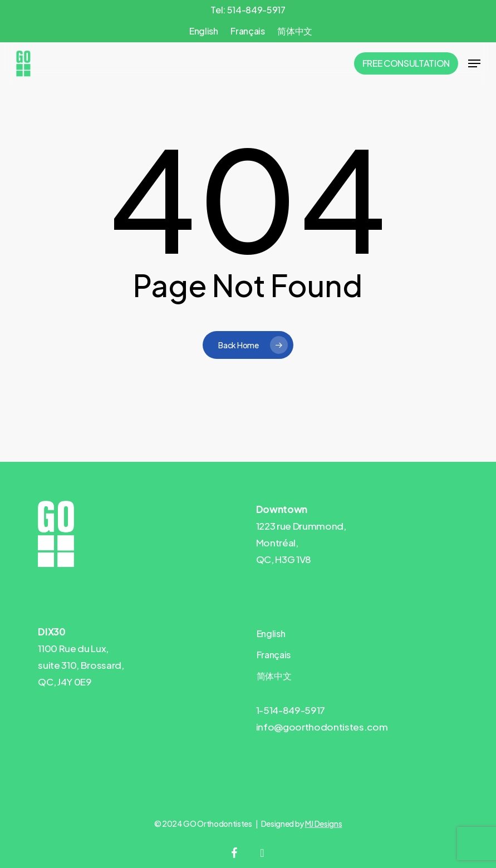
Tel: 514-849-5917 (248, 10)
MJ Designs (324, 823)
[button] (474, 63)
